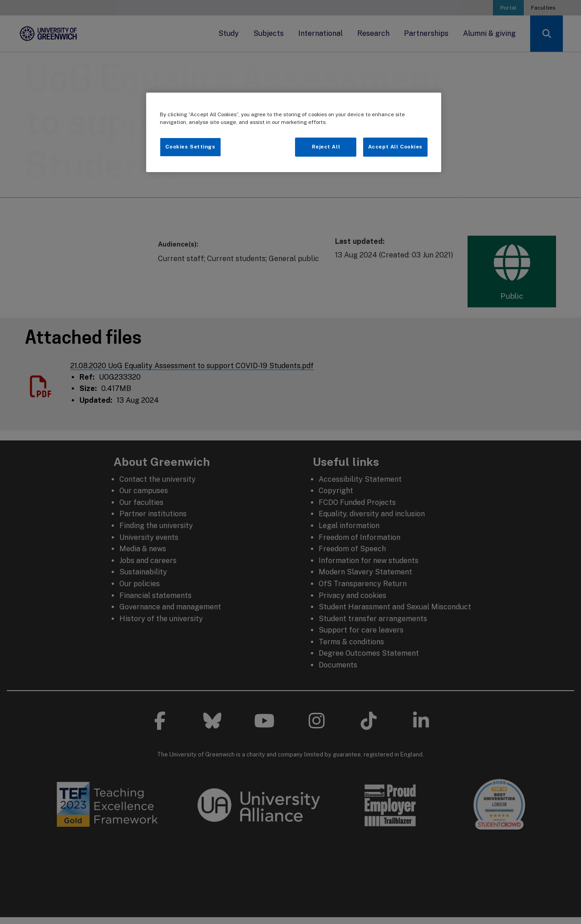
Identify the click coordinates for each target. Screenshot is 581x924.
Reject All (326, 147)
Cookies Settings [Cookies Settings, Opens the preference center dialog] (190, 147)
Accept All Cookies (395, 147)
